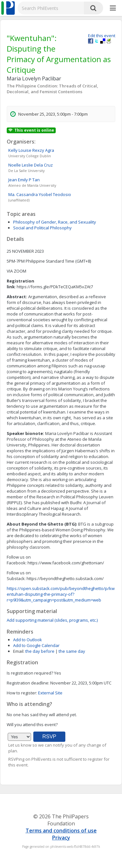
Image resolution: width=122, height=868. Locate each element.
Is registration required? (30, 673)
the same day (72, 651)
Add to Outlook (28, 640)
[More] (113, 8)
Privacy (61, 838)
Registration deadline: (28, 683)
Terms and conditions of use (61, 831)
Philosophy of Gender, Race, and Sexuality (55, 222)
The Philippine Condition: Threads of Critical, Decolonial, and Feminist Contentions (53, 89)
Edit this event (102, 36)
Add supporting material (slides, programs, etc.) (52, 620)
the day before (40, 651)
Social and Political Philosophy (42, 228)
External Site (50, 693)
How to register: (22, 693)
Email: (19, 651)
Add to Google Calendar (36, 645)
